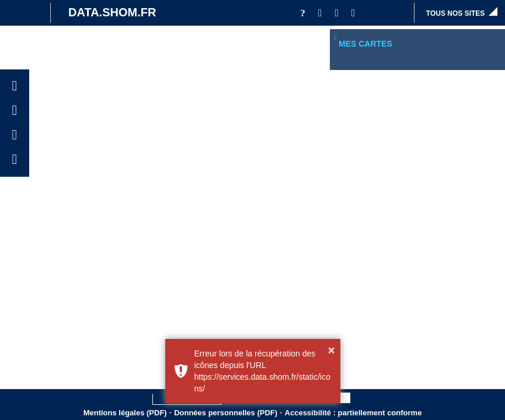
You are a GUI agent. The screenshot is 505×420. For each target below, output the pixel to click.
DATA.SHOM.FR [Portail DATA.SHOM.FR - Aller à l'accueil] (112, 12)
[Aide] (303, 13)
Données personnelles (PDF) (226, 413)
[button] (320, 13)
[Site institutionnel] (22, 13)
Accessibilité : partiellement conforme (353, 413)
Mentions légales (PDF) (125, 413)
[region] (417, 61)
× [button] (332, 350)
